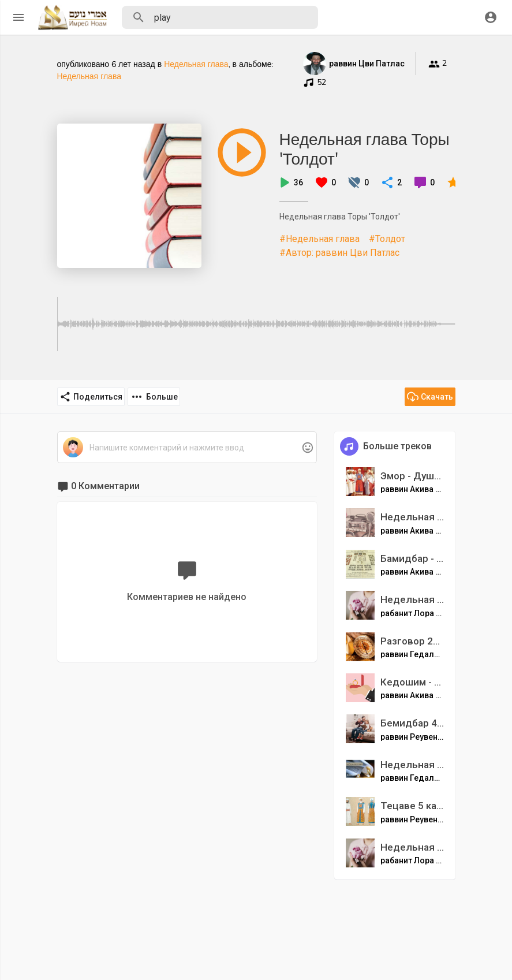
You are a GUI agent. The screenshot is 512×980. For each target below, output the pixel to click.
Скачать (430, 397)
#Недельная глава (319, 239)
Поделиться (91, 397)
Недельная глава (196, 64)
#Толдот (387, 239)
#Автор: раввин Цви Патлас (339, 253)
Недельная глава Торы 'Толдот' (365, 149)
